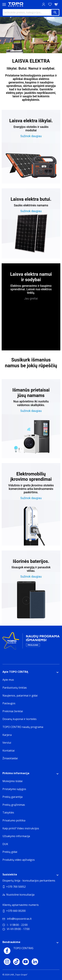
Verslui (7, 743)
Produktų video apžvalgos (19, 860)
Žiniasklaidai (10, 758)
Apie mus (8, 680)
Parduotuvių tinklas (15, 688)
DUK (5, 844)
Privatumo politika (14, 820)
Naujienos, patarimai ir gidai (20, 696)
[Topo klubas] (31, 642)
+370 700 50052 (16, 887)
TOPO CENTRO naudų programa (23, 727)
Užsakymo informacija (16, 836)
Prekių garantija (12, 797)
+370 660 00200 (16, 911)
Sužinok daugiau (31, 136)
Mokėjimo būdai (12, 781)
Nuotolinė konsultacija (20, 895)
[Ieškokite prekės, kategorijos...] (31, 12)
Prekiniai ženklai (13, 711)
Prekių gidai (10, 852)
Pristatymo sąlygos (14, 789)
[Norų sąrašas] (50, 4)
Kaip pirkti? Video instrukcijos (21, 828)
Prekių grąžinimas (14, 805)
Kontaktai (9, 751)
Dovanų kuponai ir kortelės (20, 719)
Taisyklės (8, 812)
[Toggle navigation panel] (4, 4)
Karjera (7, 735)
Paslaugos (9, 703)
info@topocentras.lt (17, 919)
